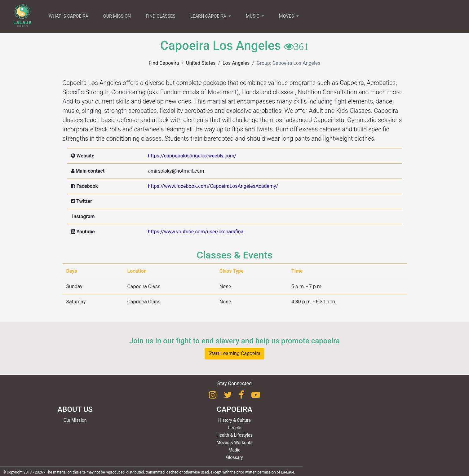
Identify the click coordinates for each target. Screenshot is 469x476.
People (234, 428)
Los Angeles (236, 63)
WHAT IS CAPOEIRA (69, 16)
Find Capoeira (164, 63)
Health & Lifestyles (235, 435)
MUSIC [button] (253, 16)
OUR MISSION (117, 16)
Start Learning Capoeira (235, 353)
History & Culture (234, 420)
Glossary (234, 457)
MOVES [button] (287, 16)
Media (234, 450)
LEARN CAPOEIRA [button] (209, 16)
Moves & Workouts (234, 443)
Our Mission (75, 420)
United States (201, 63)
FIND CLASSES (161, 16)
